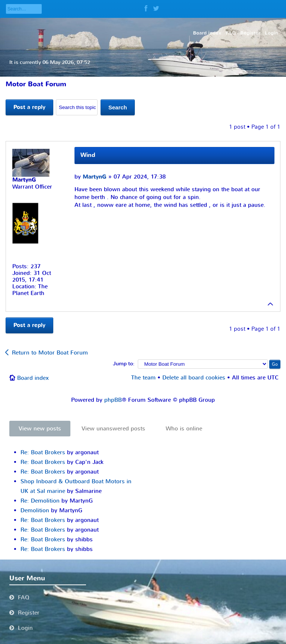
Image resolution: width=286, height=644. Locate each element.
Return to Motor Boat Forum (50, 353)
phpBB (113, 400)
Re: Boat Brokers (43, 452)
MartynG (95, 177)
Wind (88, 155)
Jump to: (124, 364)
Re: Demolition (40, 501)
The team (143, 378)
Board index (33, 378)
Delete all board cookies (194, 378)
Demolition (35, 510)
